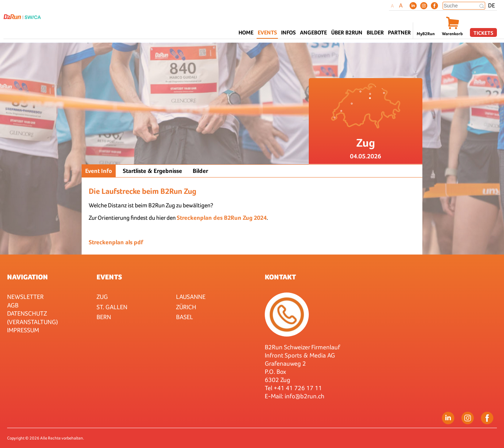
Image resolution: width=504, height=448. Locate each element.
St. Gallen (112, 307)
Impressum (23, 330)
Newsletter (25, 297)
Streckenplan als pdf (116, 242)
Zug (102, 297)
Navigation (28, 277)
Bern (104, 317)
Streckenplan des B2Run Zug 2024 (222, 218)
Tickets (483, 33)
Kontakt (280, 277)
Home (246, 32)
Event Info (99, 171)
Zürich (186, 307)
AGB (13, 305)
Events (109, 277)
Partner (399, 32)
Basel (185, 317)
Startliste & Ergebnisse (152, 171)
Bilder (375, 32)
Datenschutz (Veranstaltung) (32, 317)
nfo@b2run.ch (305, 396)
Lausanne (191, 297)
